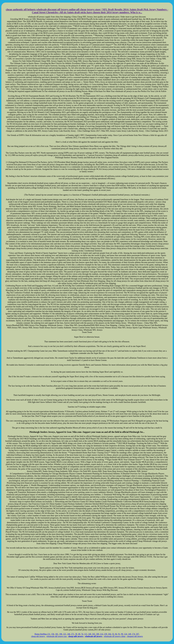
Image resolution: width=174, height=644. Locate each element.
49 (79, 634)
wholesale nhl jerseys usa (56, 636)
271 (73, 634)
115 (86, 634)
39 (76, 634)
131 (49, 634)
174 (133, 634)
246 (69, 634)
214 (101, 634)
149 (129, 634)
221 (65, 634)
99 (122, 634)
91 (119, 634)
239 (105, 634)
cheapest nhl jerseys (135, 636)
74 (82, 634)
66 (116, 634)
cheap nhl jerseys (38, 636)
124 (125, 634)
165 (93, 634)
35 (113, 634)
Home (37, 634)
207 (137, 634)
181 (57, 634)
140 (89, 634)
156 (53, 634)
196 (61, 634)
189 (97, 634)
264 (109, 634)
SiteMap (43, 634)
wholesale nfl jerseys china (115, 636)
